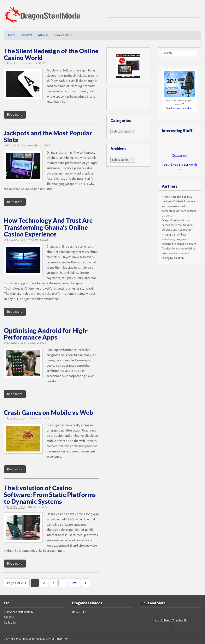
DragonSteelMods (35, 639)
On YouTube (79, 612)
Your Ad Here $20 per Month (171, 620)
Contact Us (10, 622)
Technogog (179, 155)
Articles (43, 35)
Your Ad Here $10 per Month (179, 165)
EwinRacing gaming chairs (179, 108)
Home (11, 35)
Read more (15, 114)
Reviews (26, 35)
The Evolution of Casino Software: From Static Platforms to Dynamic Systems (50, 495)
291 (75, 583)
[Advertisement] (154, 12)
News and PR (63, 35)
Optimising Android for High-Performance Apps (46, 334)
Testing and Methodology (18, 612)
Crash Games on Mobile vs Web (48, 412)
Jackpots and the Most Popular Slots (48, 136)
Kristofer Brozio (16, 63)
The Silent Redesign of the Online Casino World (51, 54)
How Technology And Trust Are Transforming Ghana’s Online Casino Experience (48, 227)
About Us (9, 617)
